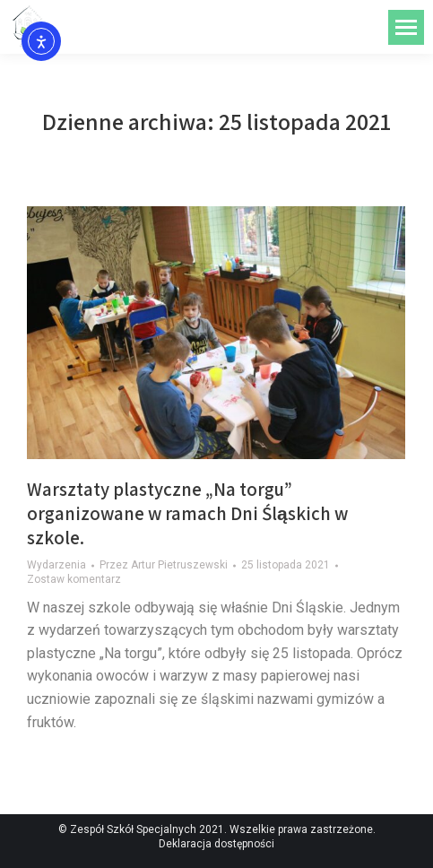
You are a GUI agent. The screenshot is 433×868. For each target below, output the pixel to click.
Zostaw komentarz (74, 579)
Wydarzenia (56, 565)
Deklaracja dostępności (216, 844)
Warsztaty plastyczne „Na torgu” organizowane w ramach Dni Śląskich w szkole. (187, 514)
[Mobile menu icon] (406, 27)
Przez (164, 565)
